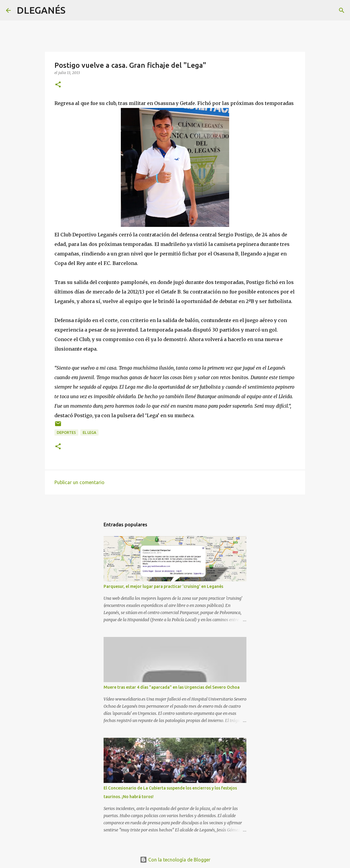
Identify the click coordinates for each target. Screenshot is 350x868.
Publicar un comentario (79, 482)
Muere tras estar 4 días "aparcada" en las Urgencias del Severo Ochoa (172, 687)
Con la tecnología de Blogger (175, 860)
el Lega (89, 433)
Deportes (66, 433)
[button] (58, 85)
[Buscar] (74, 10)
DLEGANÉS (41, 10)
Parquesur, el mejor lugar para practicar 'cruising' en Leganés (163, 586)
